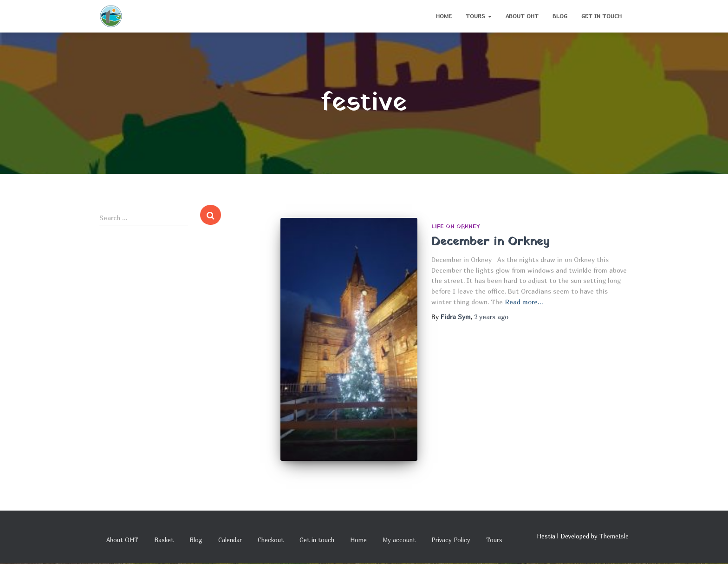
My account (399, 540)
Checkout (271, 540)
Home (444, 16)
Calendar (230, 540)
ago (491, 317)
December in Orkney (491, 242)
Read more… (524, 302)
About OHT (522, 16)
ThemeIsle (614, 536)
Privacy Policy (451, 540)
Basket (164, 540)
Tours (479, 16)
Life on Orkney (455, 227)
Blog (560, 16)
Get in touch (601, 16)
